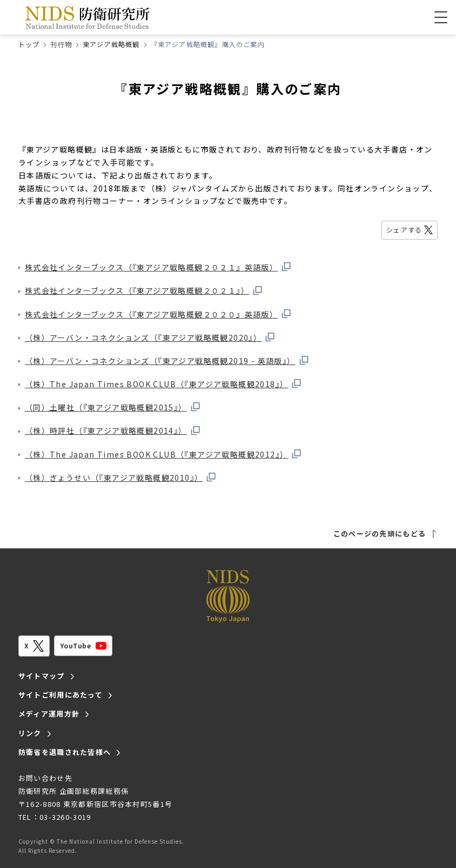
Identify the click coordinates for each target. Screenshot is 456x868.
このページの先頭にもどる (386, 534)
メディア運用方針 (49, 714)
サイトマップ (42, 676)
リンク (30, 733)
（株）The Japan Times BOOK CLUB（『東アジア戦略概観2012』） (164, 454)
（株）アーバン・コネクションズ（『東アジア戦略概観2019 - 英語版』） (167, 361)
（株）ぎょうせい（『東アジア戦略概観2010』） (121, 478)
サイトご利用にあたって (61, 695)
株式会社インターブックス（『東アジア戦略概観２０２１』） (144, 290)
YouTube (83, 646)
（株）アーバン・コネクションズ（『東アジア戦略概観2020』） (150, 337)
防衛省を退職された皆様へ (65, 752)
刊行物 (61, 44)
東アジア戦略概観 (111, 44)
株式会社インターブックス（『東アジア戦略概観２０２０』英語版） (158, 314)
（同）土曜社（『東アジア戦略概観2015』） (113, 407)
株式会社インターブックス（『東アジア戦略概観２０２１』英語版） (158, 267)
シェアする (410, 230)
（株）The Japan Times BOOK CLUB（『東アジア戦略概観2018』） (164, 384)
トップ (29, 44)
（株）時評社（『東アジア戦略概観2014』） (113, 430)
